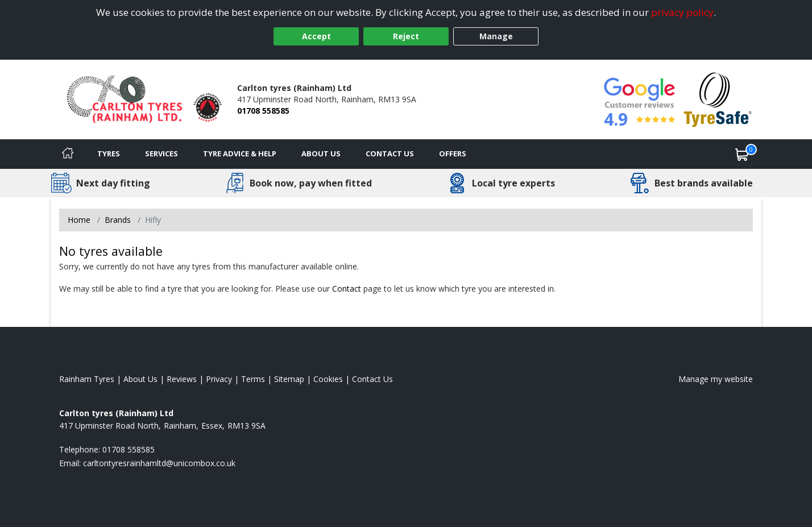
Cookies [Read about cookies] (328, 379)
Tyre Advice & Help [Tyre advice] (240, 153)
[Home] (68, 154)
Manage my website (716, 379)
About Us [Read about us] (140, 379)
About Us (321, 153)
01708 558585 (263, 111)
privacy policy (682, 12)
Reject (406, 36)
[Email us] (159, 463)
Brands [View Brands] (118, 220)
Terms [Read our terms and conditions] (253, 379)
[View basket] (742, 154)
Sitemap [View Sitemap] (289, 379)
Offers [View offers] (453, 153)
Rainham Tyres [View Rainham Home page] (87, 379)
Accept (316, 36)
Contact (347, 289)
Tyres (109, 153)
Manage (496, 36)
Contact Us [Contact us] (390, 153)
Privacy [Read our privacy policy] (219, 379)
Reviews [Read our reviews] (182, 379)
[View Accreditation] (718, 99)
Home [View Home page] (79, 220)
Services (161, 153)
